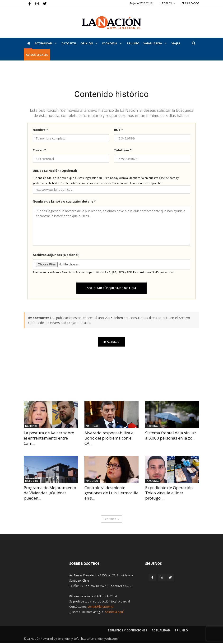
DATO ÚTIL (69, 43)
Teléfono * (123, 151)
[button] (194, 43)
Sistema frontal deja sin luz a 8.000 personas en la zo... (171, 436)
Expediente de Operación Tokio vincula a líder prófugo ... (169, 494)
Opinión (89, 43)
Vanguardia (155, 43)
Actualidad (45, 43)
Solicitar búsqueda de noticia (111, 289)
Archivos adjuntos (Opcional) (56, 256)
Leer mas (111, 520)
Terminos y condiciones (127, 631)
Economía (112, 43)
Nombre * (40, 131)
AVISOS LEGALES (37, 55)
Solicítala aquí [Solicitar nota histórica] (114, 613)
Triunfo (133, 43)
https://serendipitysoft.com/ (100, 640)
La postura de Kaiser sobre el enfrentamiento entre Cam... (49, 439)
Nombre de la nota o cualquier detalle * (64, 202)
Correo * (39, 151)
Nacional (31, 427)
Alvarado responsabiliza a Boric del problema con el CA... (109, 439)
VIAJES (176, 43)
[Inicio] (28, 43)
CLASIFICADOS (190, 3)
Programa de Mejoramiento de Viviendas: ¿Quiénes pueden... (50, 494)
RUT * (118, 131)
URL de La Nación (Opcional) (55, 171)
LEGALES (168, 3)
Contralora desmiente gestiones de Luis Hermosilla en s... (111, 494)
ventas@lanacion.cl (101, 608)
